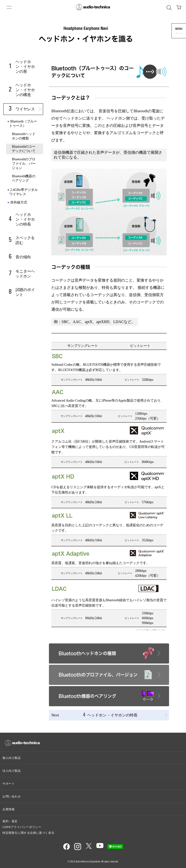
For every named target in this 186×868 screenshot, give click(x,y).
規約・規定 (10, 821)
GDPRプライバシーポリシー (22, 827)
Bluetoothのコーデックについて (24, 149)
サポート (8, 784)
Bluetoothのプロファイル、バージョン (24, 164)
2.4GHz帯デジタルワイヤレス (23, 192)
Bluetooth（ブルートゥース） (23, 124)
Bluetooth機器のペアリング (24, 178)
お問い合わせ (12, 796)
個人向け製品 (12, 758)
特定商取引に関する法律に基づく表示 (28, 833)
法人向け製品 (12, 771)
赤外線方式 (19, 202)
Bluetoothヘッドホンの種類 (24, 136)
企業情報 (8, 809)
